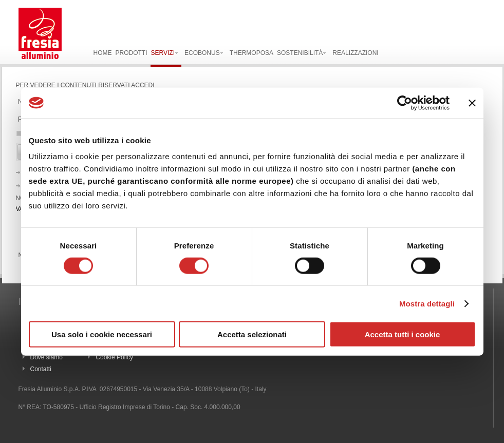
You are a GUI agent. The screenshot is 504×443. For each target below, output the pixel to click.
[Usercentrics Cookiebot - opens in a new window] (405, 103)
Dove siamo (46, 357)
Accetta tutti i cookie (403, 334)
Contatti (41, 369)
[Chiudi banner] (472, 103)
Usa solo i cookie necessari (102, 334)
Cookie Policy (114, 357)
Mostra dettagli (427, 303)
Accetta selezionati (252, 334)
